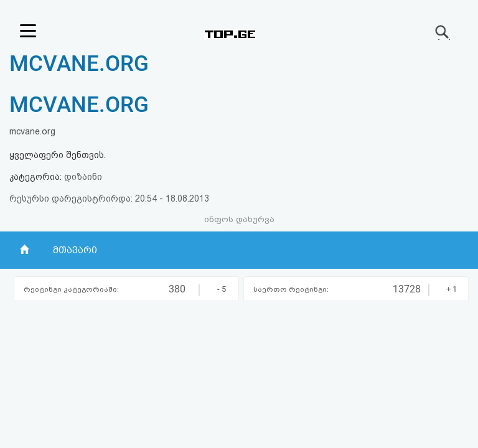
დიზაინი (83, 177)
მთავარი (75, 250)
